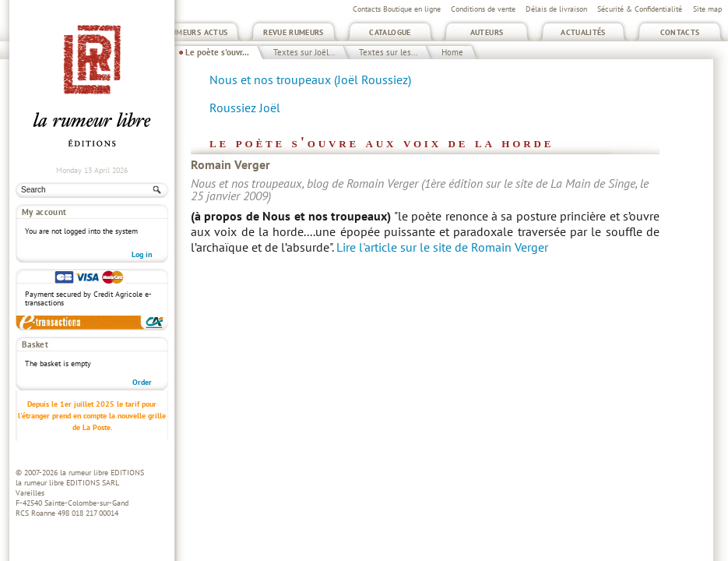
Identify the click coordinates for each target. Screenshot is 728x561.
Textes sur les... (388, 52)
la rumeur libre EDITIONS (102, 473)
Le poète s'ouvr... (217, 52)
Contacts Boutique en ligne (397, 9)
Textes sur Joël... (304, 52)
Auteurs (487, 32)
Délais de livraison (556, 9)
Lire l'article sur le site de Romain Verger (442, 247)
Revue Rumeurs (294, 32)
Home (452, 52)
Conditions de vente (483, 9)
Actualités (583, 32)
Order (142, 382)
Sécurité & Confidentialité (640, 9)
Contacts (680, 32)
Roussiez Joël (245, 108)
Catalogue (390, 32)
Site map (707, 9)
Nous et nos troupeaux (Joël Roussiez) (310, 79)
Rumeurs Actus (197, 32)
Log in (142, 254)
